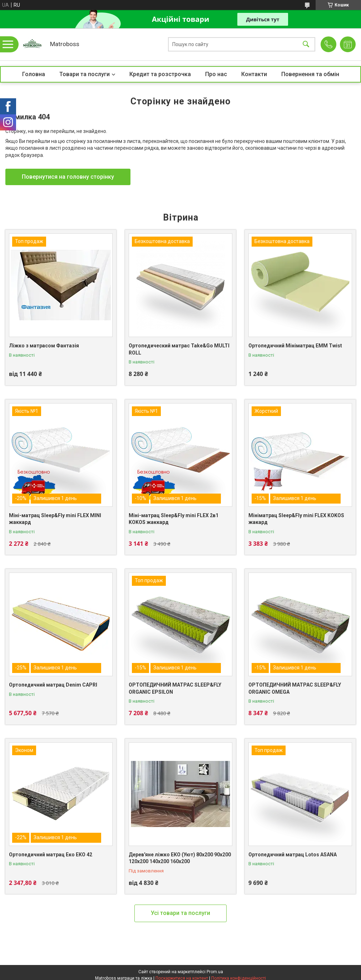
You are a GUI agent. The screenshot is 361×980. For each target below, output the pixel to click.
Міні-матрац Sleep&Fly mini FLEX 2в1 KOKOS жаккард (174, 519)
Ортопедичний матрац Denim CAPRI (53, 685)
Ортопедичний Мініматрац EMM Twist (295, 346)
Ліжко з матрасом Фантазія (44, 346)
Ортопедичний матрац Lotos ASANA (293, 855)
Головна (34, 74)
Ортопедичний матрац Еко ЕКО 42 (51, 855)
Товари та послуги (85, 74)
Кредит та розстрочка (160, 74)
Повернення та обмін (310, 74)
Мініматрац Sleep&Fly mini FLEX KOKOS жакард (296, 519)
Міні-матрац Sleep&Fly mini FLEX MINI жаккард (55, 519)
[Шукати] (306, 44)
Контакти (254, 74)
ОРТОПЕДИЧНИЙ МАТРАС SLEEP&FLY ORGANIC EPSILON (175, 688)
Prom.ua (215, 972)
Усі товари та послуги (180, 913)
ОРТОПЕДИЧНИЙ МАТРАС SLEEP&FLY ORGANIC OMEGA (295, 688)
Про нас (216, 74)
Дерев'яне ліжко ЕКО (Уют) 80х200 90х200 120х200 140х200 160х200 (180, 858)
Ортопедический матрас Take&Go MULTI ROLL (179, 349)
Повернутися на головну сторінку (68, 177)
